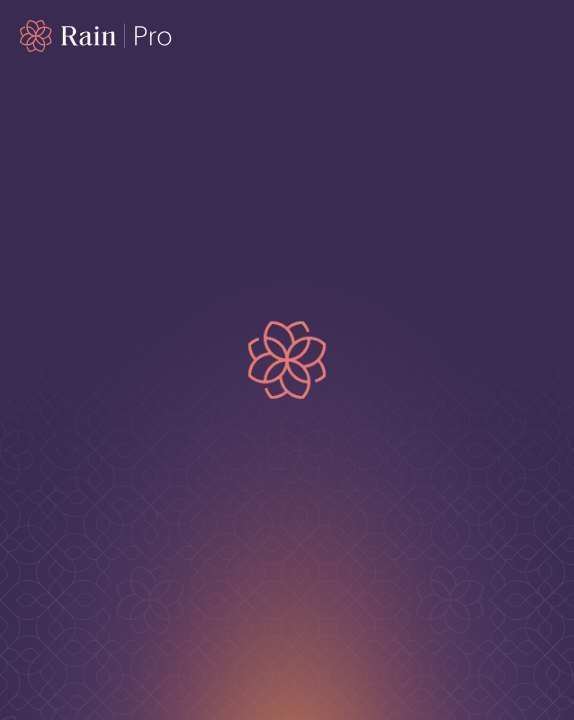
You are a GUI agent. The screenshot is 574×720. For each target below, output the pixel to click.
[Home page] (96, 36)
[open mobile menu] (542, 36)
